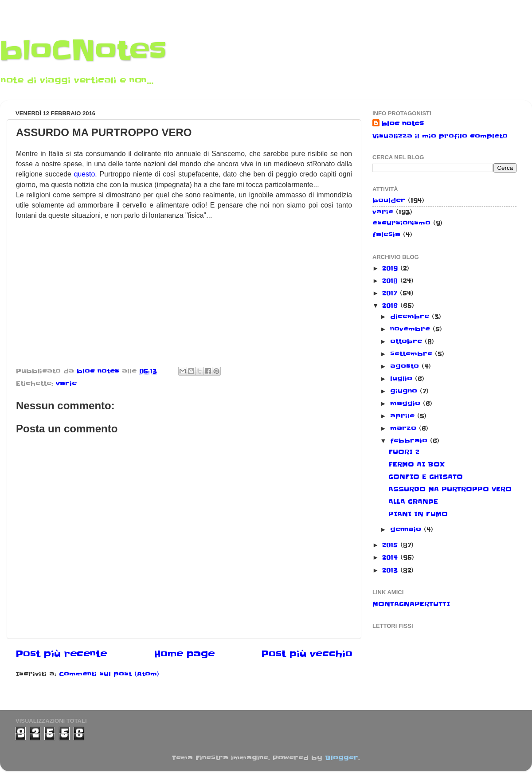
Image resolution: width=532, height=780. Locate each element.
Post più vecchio (307, 654)
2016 (391, 306)
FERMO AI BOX (417, 464)
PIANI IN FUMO (418, 514)
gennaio (407, 529)
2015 (391, 545)
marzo (405, 428)
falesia (386, 235)
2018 (391, 281)
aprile (404, 416)
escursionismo (401, 223)
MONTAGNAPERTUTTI (411, 604)
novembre (411, 329)
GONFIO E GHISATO (426, 477)
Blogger (342, 758)
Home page (184, 654)
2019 (391, 268)
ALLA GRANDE (413, 502)
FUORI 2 (404, 452)
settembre (413, 354)
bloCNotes (83, 51)
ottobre (407, 341)
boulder (389, 200)
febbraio (410, 441)
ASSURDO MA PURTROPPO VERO (450, 489)
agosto (406, 366)
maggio (407, 404)
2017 (391, 293)
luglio (403, 379)
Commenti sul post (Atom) (109, 674)
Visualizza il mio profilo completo (440, 136)
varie (66, 384)
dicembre (411, 317)
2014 (391, 557)
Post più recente (61, 654)
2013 (391, 570)
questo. (86, 174)
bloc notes (403, 124)
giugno (405, 391)
